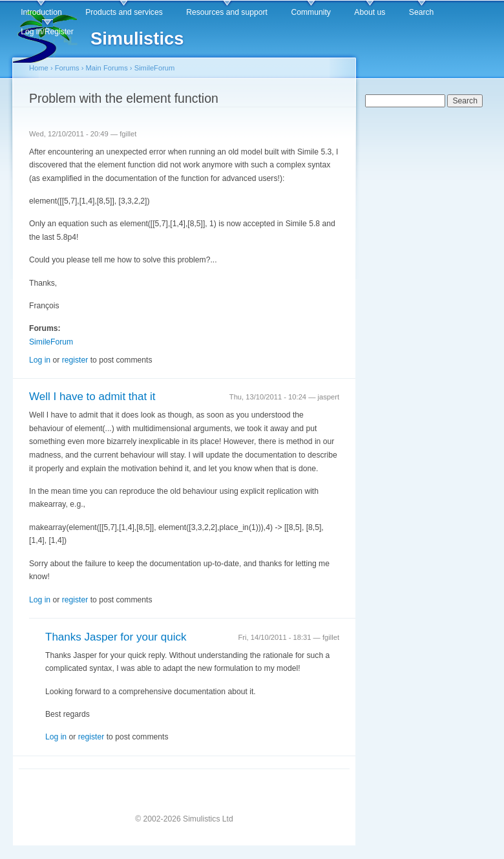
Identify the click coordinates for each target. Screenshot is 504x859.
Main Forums (107, 68)
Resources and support (227, 12)
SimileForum (155, 68)
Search (422, 12)
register (75, 360)
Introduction (41, 12)
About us (370, 12)
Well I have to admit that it (92, 397)
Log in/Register (47, 32)
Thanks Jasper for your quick (116, 637)
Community (310, 12)
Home (39, 68)
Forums (67, 68)
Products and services (124, 12)
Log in (40, 360)
